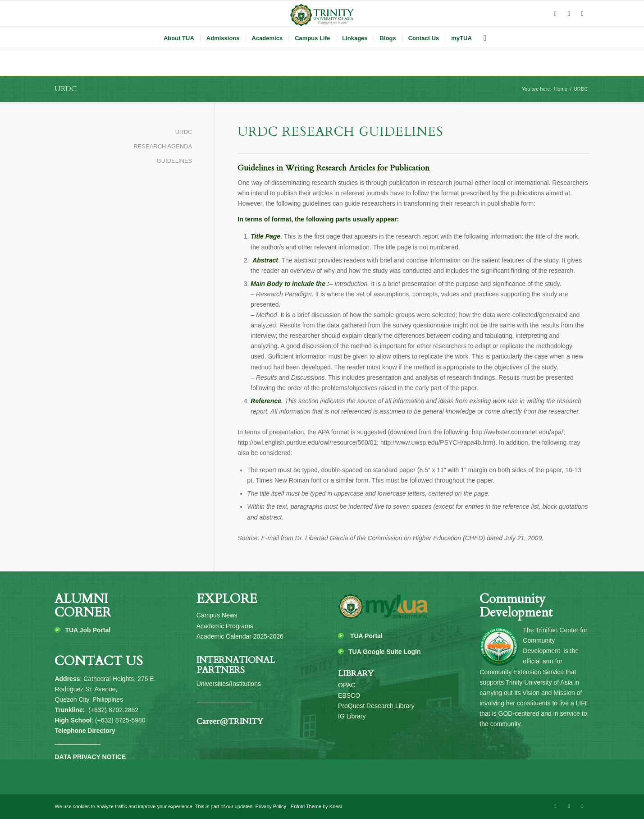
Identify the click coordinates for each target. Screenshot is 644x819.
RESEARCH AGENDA (163, 146)
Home (560, 89)
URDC (66, 89)
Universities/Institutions (229, 684)
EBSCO (349, 695)
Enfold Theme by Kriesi (316, 806)
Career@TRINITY (230, 721)
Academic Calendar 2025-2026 (240, 636)
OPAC (347, 685)
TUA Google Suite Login (384, 652)
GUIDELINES (175, 161)
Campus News (217, 615)
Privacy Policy (270, 806)
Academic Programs (225, 626)
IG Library (352, 716)
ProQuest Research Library (376, 706)
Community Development (516, 606)
